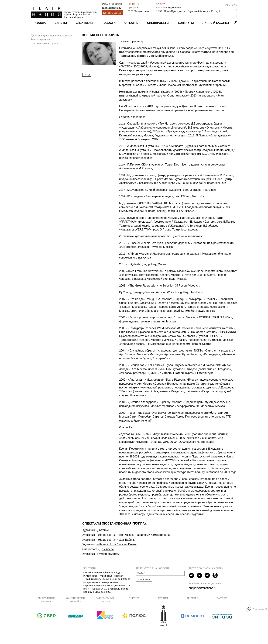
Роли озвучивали (41, 39)
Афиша (40, 23)
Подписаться (144, 580)
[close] (266, 609)
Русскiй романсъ (108, 554)
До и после (107, 549)
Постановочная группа (44, 43)
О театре (131, 23)
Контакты (186, 23)
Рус (228, 5)
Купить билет (112, 13)
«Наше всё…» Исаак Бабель (116, 540)
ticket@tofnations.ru (111, 8)
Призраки (133, 8)
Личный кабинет (216, 23)
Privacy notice (258, 609)
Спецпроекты (158, 23)
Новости (109, 23)
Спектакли (84, 23)
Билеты (61, 23)
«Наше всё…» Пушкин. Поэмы (117, 544)
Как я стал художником (169, 8)
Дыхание (103, 530)
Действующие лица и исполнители (51, 35)
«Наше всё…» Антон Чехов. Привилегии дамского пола (134, 535)
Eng (235, 5)
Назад (87, 75)
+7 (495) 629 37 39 (115, 4)
